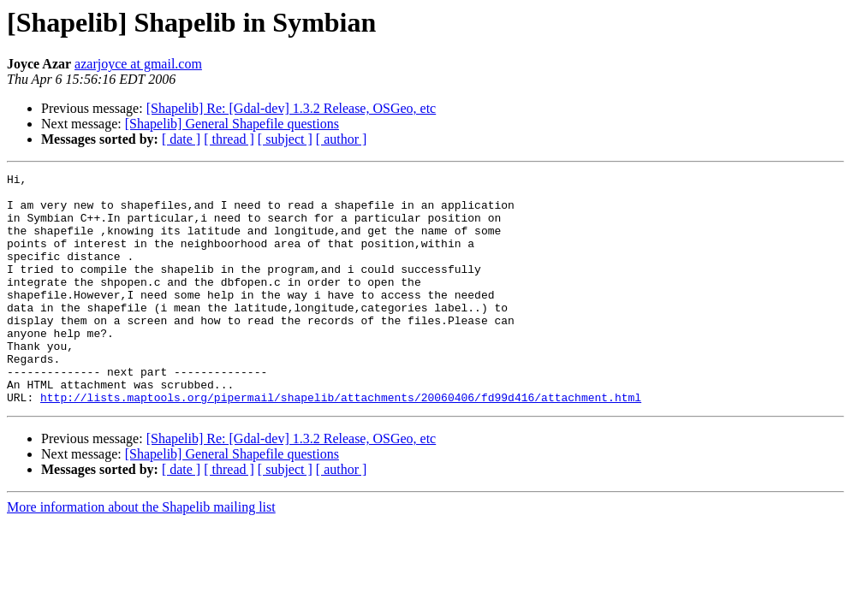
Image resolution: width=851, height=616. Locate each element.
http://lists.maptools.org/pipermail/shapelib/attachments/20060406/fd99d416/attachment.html (341, 443)
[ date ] (181, 139)
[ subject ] (285, 139)
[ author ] (342, 139)
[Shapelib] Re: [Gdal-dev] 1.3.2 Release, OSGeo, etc (292, 108)
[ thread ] (229, 139)
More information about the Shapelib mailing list (141, 553)
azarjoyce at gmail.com (138, 64)
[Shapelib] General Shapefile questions (232, 124)
